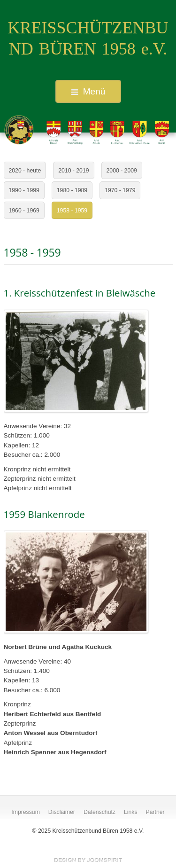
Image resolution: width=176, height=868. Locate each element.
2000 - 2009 (122, 171)
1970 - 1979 (120, 190)
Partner (155, 812)
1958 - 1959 (72, 211)
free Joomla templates (88, 860)
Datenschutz (99, 812)
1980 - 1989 (72, 190)
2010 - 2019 (73, 171)
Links (131, 812)
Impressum (26, 812)
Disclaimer (62, 812)
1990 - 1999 (24, 190)
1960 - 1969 (24, 211)
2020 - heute (25, 171)
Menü (88, 91)
